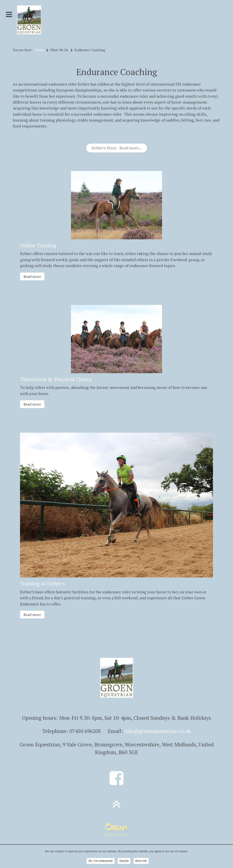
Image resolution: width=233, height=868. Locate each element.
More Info (141, 861)
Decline (124, 861)
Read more (32, 276)
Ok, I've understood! (101, 861)
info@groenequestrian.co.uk (158, 731)
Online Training (38, 245)
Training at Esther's (42, 583)
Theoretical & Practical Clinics (56, 379)
